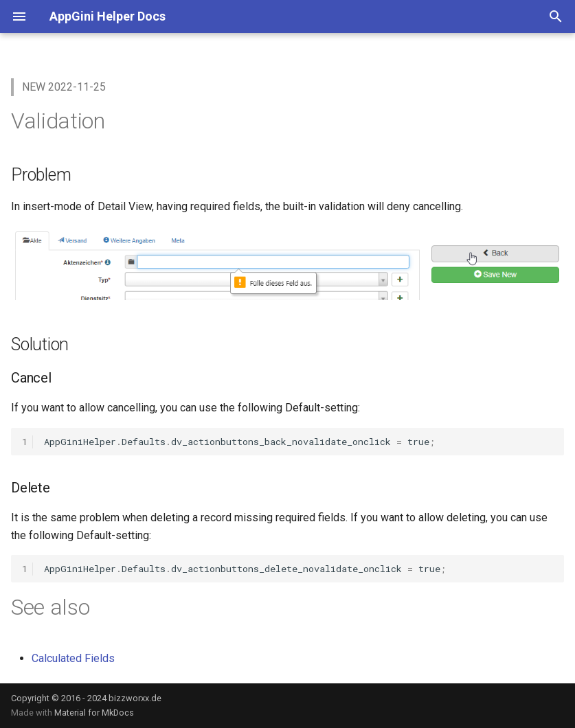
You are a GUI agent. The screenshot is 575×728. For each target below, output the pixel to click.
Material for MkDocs (94, 713)
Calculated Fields (73, 658)
